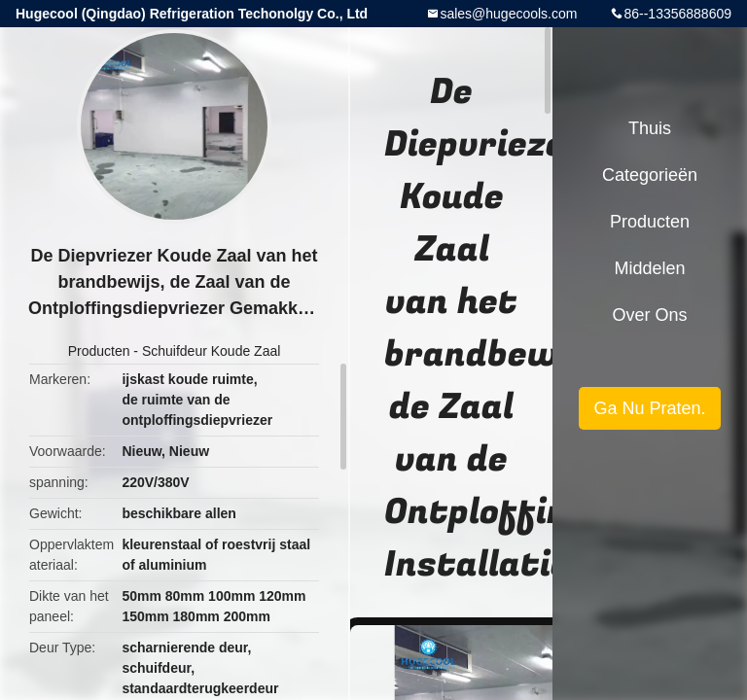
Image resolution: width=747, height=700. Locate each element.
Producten (99, 351)
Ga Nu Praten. (649, 408)
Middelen (649, 268)
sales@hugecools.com (508, 14)
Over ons (649, 315)
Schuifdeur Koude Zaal (211, 351)
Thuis (650, 128)
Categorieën (650, 175)
